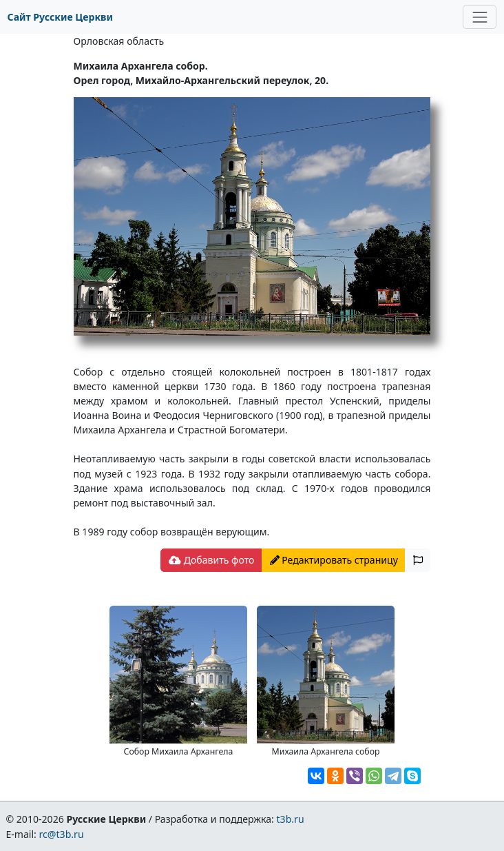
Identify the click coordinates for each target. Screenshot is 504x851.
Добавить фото (211, 560)
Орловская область (119, 41)
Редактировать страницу (334, 560)
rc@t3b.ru (62, 834)
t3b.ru (291, 819)
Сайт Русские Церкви (60, 17)
